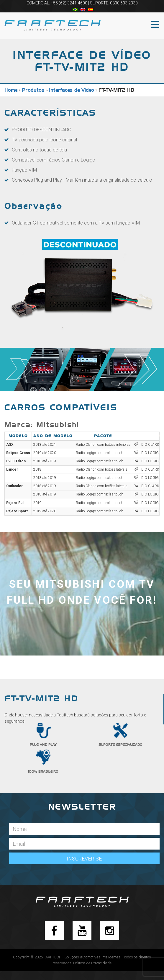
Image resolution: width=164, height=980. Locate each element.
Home (11, 90)
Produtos (33, 90)
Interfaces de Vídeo (72, 90)
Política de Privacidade (92, 963)
